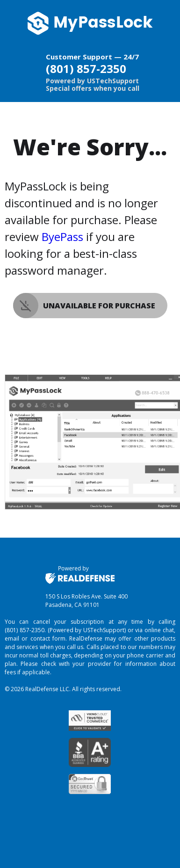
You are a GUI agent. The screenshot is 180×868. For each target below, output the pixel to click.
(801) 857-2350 (86, 69)
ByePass (62, 237)
